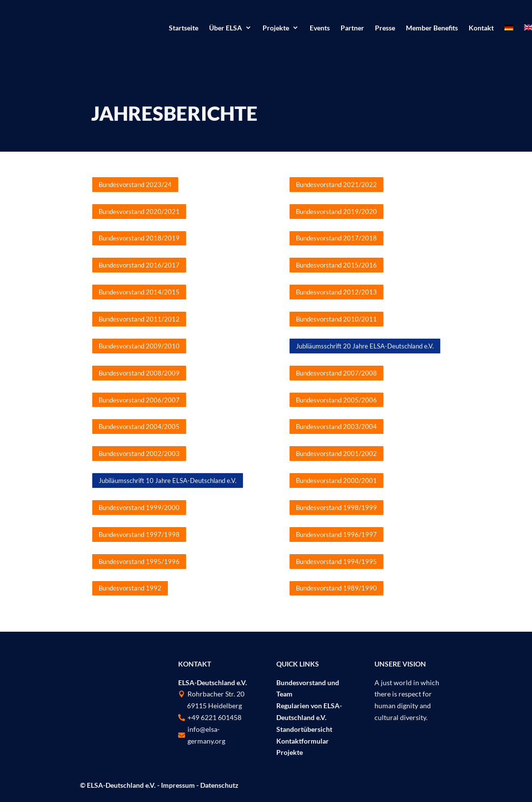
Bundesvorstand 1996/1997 (336, 535)
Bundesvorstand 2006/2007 (139, 400)
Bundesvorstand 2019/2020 (336, 212)
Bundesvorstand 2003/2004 (336, 427)
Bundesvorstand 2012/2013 (336, 292)
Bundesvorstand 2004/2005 (139, 427)
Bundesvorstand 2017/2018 (336, 238)
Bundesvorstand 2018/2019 (139, 238)
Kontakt (481, 28)
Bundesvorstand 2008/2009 (139, 373)
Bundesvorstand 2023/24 (135, 185)
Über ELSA (226, 28)
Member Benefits (432, 28)
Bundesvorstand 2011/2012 (139, 319)
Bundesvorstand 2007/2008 (336, 373)
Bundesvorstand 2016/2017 (139, 265)
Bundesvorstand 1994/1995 (336, 561)
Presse (385, 28)
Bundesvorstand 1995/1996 (139, 561)
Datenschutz (219, 785)
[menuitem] (509, 30)
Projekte (276, 28)
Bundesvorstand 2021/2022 (336, 185)
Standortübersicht (304, 729)
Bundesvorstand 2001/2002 (336, 454)
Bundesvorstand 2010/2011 (336, 319)
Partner (352, 28)
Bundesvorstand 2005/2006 (336, 400)
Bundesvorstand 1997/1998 (139, 535)
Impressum (178, 785)
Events (320, 28)
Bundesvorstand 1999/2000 (139, 508)
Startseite (184, 28)
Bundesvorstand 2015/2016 (336, 265)
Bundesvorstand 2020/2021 (139, 212)
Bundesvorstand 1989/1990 (336, 588)
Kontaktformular (303, 741)
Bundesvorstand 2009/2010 (139, 346)
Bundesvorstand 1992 (130, 588)
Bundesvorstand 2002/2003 (139, 454)
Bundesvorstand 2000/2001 (336, 481)
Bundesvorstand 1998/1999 (336, 508)
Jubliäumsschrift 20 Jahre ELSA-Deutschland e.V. (365, 346)
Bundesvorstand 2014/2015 (139, 292)
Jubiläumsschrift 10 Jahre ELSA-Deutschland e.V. (168, 481)
